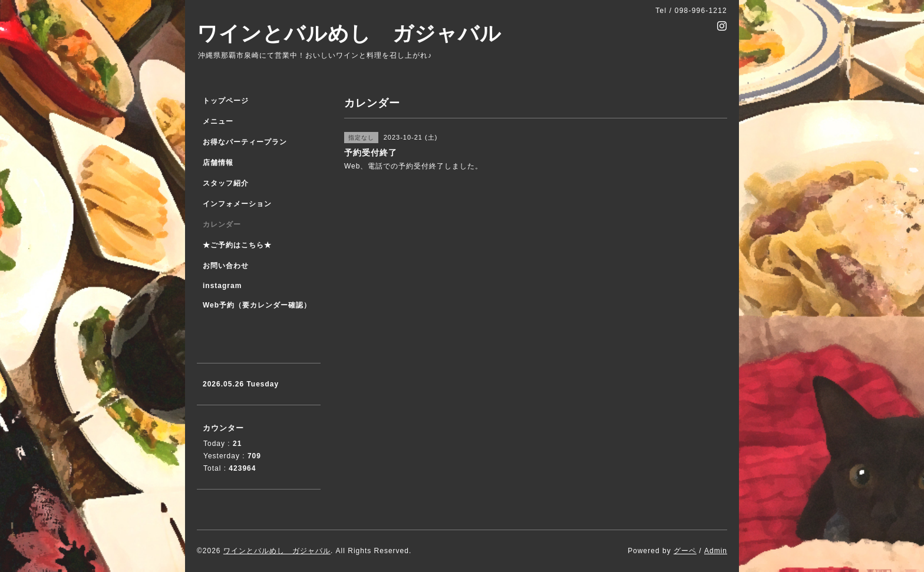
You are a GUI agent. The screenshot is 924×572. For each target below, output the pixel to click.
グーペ (685, 551)
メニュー (218, 121)
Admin (716, 551)
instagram (222, 286)
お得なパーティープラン (245, 142)
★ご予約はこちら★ (237, 245)
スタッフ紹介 (226, 183)
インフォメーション (237, 204)
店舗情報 (218, 163)
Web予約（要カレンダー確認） (257, 305)
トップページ (226, 101)
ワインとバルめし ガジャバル (349, 33)
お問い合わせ (226, 266)
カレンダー (222, 224)
